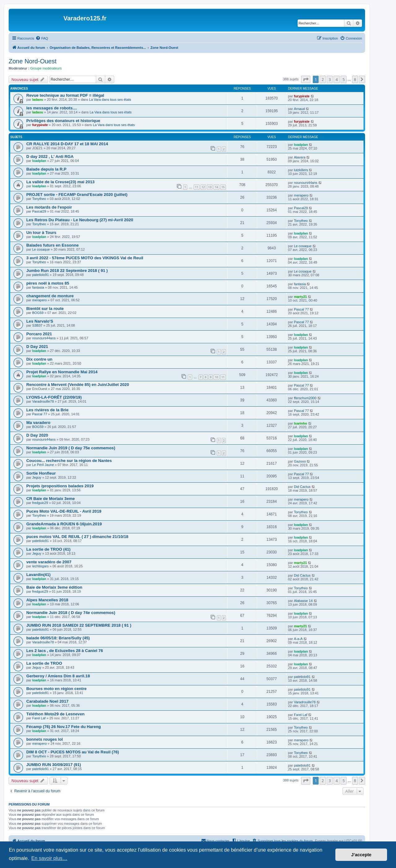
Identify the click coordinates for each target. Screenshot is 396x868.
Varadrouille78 (43, 401)
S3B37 (37, 325)
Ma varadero (38, 423)
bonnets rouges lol (45, 739)
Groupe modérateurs (46, 68)
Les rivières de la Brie (47, 410)
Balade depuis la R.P (46, 169)
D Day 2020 (37, 435)
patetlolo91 (41, 275)
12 (203, 187)
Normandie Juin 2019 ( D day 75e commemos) (71, 448)
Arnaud (299, 109)
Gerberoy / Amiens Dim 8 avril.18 (58, 676)
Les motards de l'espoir (49, 207)
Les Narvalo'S (40, 321)
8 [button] (355, 79)
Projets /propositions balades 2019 (60, 486)
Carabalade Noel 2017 (47, 701)
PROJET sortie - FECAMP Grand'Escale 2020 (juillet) (77, 195)
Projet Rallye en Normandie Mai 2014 (62, 372)
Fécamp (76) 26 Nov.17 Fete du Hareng (64, 727)
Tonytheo (39, 199)
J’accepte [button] (361, 855)
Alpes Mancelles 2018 (47, 600)
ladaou (38, 100)
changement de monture (50, 296)
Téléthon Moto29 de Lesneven (55, 714)
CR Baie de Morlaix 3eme (51, 499)
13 (210, 187)
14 (216, 187)
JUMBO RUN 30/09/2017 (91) (54, 765)
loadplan (301, 145)
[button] (306, 79)
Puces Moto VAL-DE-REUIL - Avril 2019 (64, 511)
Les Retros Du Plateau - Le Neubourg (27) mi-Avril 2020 (80, 220)
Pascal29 (39, 211)
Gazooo (300, 461)
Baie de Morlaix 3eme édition (54, 587)
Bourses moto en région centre (56, 689)
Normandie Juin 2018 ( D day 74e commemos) (71, 613)
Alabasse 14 (303, 601)
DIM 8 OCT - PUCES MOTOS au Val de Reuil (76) (73, 752)
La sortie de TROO (44, 663)
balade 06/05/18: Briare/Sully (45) (58, 638)
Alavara (300, 157)
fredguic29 (40, 503)
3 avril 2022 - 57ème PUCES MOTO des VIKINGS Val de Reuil (85, 258)
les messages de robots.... (52, 108)
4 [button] (336, 79)
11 (196, 187)
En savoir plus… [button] (49, 858)
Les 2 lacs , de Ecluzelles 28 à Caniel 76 (65, 651)
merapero (301, 195)
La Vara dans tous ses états (110, 100)
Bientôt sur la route (45, 309)
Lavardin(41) (38, 575)
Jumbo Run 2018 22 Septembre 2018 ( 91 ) (67, 271)
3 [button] (330, 79)
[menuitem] (42, 38)
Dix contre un (39, 359)
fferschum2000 (305, 398)
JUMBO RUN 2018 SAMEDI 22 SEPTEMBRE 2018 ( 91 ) (79, 625)
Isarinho (301, 423)
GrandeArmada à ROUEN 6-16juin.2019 (64, 524)
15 (223, 187)
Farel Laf (39, 718)
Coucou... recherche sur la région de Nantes (69, 461)
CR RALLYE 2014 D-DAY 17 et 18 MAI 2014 (67, 144)
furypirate (302, 96)
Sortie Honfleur (41, 473)
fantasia (38, 287)
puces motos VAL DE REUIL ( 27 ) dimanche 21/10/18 (77, 537)
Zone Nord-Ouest (33, 61)
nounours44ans (306, 183)
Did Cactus (302, 487)
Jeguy (37, 477)
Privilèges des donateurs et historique (63, 121)
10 (216, 377)
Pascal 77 (301, 309)
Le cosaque (41, 249)
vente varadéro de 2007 (49, 562)
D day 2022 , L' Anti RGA (50, 157)
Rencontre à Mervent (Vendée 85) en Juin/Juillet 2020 (78, 385)
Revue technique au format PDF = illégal (65, 95)
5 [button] (344, 79)
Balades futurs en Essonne (52, 245)
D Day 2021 (37, 347)
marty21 (300, 297)
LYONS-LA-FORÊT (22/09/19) (54, 397)
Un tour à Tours (41, 233)
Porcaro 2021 (39, 334)
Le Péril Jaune (43, 465)
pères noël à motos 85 (48, 283)
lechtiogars (40, 566)
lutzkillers (301, 170)
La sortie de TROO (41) (48, 549)
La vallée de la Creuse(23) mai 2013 (60, 182)
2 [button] (323, 79)
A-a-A (298, 639)
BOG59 (38, 313)
